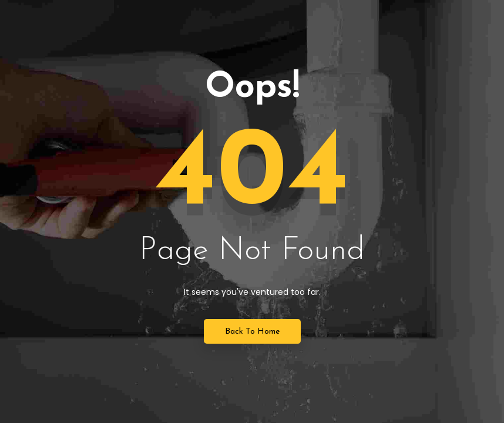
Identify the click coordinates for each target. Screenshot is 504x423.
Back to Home (252, 332)
